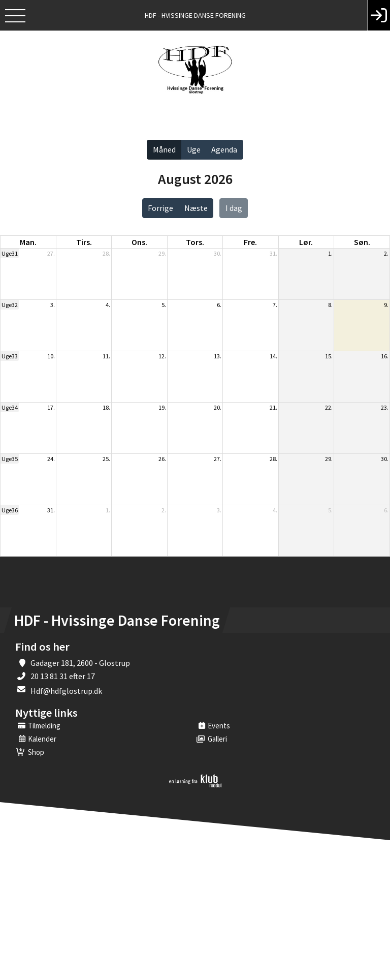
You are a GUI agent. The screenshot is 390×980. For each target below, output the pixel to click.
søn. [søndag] (362, 242)
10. (51, 356)
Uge (194, 149)
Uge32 (10, 305)
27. (51, 253)
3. (53, 305)
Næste (196, 208)
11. (106, 356)
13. (218, 356)
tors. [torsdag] (195, 242)
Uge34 (10, 407)
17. (51, 407)
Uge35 (10, 459)
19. (162, 407)
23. (385, 407)
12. (162, 356)
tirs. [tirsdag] (84, 242)
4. (108, 305)
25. (106, 459)
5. (164, 305)
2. (386, 253)
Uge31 (10, 253)
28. (106, 253)
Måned (164, 149)
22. (329, 407)
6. (219, 305)
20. (218, 407)
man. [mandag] (28, 242)
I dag (234, 208)
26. (162, 459)
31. (273, 253)
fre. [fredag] (250, 242)
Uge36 (10, 510)
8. (330, 305)
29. (162, 253)
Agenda (224, 149)
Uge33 (10, 356)
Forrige (160, 208)
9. (386, 305)
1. (330, 253)
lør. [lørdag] (306, 242)
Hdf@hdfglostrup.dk (66, 691)
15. (329, 356)
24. (51, 459)
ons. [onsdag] (139, 242)
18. (106, 407)
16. (385, 356)
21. (273, 407)
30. (218, 253)
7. (275, 305)
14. (273, 356)
